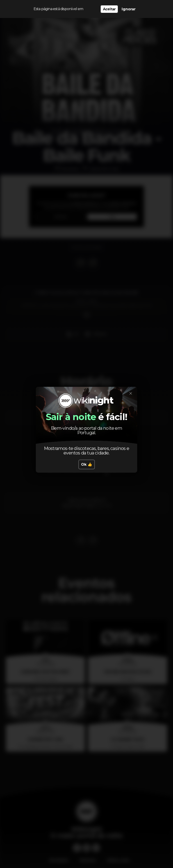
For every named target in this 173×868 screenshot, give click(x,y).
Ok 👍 (87, 443)
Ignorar (129, 9)
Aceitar (109, 9)
